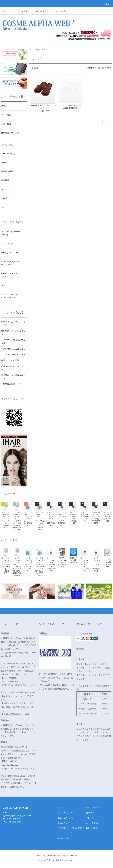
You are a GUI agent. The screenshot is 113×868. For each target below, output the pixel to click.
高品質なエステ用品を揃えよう (13, 377)
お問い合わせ (92, 828)
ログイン (90, 818)
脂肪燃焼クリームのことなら (13, 332)
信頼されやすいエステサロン (13, 368)
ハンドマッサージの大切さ (13, 354)
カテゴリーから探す (20, 11)
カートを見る (92, 823)
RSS (60, 838)
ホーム (6, 11)
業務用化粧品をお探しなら (13, 349)
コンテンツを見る (59, 11)
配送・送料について (67, 818)
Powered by (56, 860)
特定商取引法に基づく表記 (70, 828)
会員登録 (90, 813)
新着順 (108, 68)
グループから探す (40, 11)
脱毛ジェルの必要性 (10, 360)
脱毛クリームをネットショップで (13, 323)
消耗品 (38, 50)
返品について (64, 823)
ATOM (66, 838)
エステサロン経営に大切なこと (13, 341)
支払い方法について (67, 813)
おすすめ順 (91, 68)
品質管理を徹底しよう (11, 384)
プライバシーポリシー (68, 833)
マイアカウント (93, 807)
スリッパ (45, 50)
